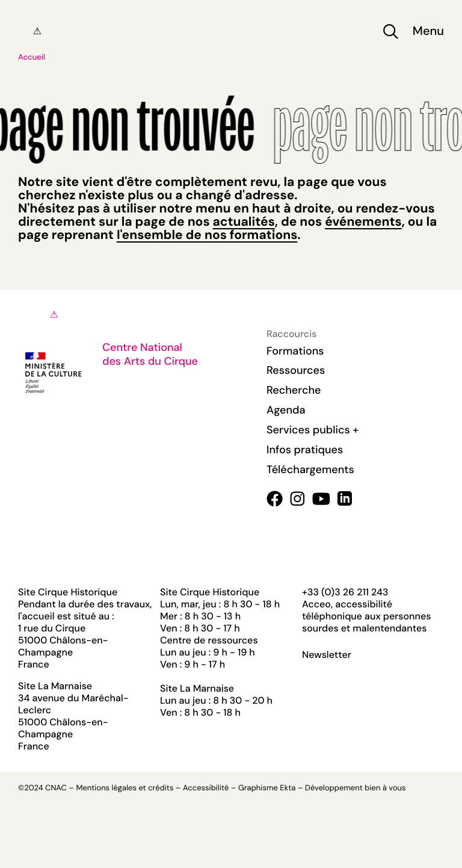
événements (363, 222)
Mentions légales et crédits (125, 788)
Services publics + (313, 430)
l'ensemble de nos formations (207, 235)
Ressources (296, 370)
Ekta (288, 788)
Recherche (294, 390)
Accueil (32, 57)
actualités (244, 222)
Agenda (286, 410)
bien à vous (385, 788)
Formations (295, 351)
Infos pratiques (305, 450)
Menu (428, 32)
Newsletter (327, 655)
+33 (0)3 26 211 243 (345, 592)
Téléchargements (310, 470)
